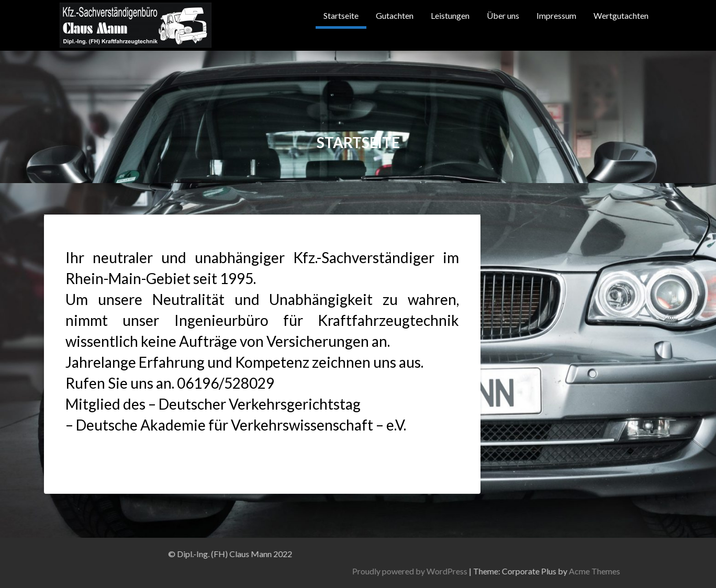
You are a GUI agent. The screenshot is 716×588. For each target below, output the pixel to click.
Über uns (503, 15)
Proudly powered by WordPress (613, 571)
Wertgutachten (621, 15)
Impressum (556, 15)
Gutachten (395, 15)
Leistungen (450, 15)
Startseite (341, 15)
